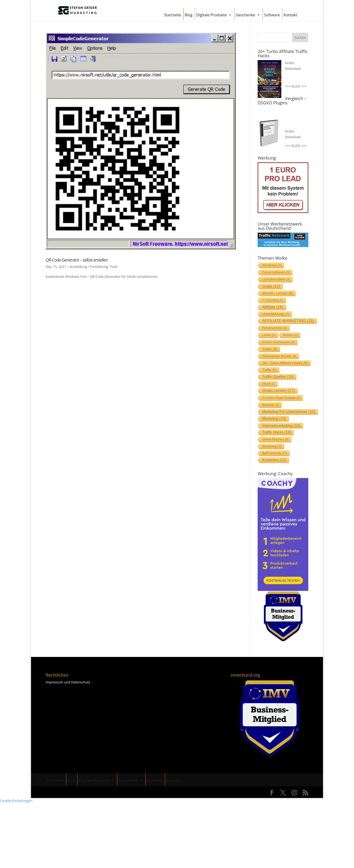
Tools (114, 267)
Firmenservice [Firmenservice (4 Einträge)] (274, 328)
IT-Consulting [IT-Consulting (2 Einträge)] (273, 300)
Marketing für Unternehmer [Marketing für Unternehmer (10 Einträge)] (289, 412)
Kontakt (290, 15)
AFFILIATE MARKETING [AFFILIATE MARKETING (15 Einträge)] (288, 321)
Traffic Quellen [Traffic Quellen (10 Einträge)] (278, 377)
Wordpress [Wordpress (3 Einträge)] (272, 265)
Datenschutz (81, 682)
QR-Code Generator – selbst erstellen (77, 260)
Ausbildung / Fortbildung (89, 267)
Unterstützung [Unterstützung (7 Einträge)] (276, 314)
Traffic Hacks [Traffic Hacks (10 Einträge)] (277, 432)
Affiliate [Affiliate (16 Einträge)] (273, 307)
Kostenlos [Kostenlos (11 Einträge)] (274, 460)
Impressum (54, 682)
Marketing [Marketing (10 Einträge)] (274, 418)
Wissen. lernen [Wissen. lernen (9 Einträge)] (278, 293)
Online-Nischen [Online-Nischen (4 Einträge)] (275, 439)
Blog (189, 15)
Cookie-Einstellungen (16, 801)
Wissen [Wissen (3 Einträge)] (290, 335)
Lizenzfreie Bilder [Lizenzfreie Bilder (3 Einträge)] (276, 279)
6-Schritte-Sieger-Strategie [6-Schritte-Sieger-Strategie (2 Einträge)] (281, 398)
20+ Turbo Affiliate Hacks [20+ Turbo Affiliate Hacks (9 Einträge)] (285, 363)
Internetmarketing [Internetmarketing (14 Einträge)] (281, 425)
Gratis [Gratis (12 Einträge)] (271, 286)
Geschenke (248, 14)
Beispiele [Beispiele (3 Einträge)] (271, 405)
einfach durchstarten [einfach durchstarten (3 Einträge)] (278, 342)
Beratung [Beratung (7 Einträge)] (272, 446)
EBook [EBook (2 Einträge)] (268, 384)
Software (272, 15)
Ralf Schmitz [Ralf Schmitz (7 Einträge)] (274, 453)
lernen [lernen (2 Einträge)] (269, 335)
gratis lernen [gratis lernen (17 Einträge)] (278, 391)
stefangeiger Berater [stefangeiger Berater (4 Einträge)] (279, 356)
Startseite (173, 15)
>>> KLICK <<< (296, 86)
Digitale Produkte (214, 14)
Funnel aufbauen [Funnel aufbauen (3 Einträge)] (276, 272)
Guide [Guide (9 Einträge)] (270, 349)
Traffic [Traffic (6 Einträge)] (269, 370)
